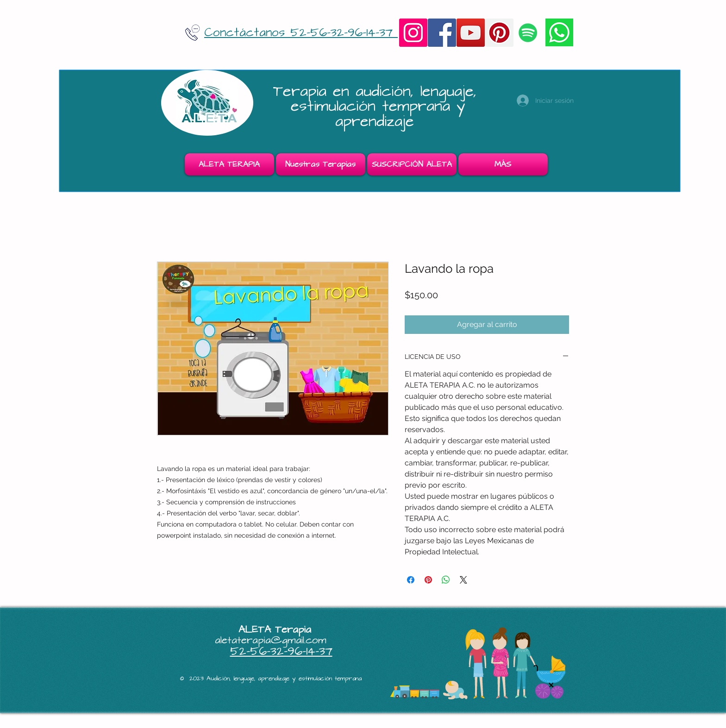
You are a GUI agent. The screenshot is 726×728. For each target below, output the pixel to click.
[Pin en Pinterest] (428, 580)
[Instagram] (413, 33)
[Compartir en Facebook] (411, 580)
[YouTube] (471, 33)
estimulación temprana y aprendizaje (378, 114)
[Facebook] (442, 33)
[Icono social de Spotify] (528, 33)
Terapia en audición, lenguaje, (378, 91)
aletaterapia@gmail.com (271, 640)
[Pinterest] (499, 33)
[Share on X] (463, 580)
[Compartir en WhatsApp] (446, 580)
